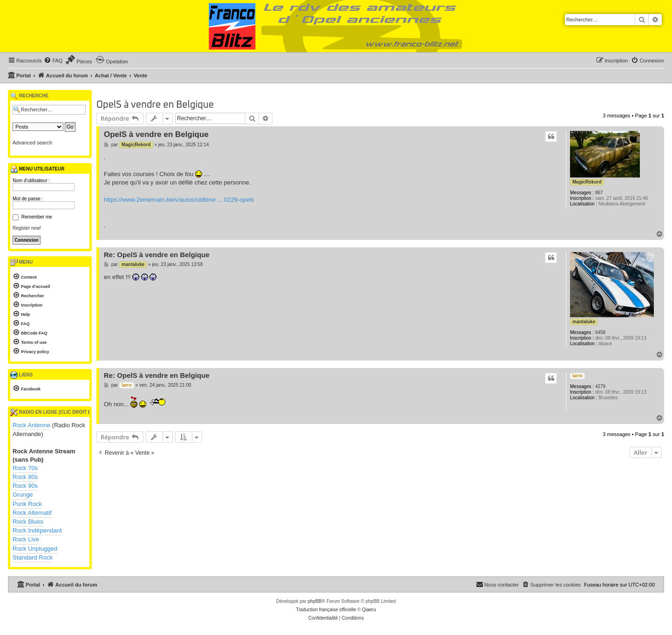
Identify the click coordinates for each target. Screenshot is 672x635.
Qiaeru (369, 610)
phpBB (315, 601)
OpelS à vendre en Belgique (155, 105)
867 (599, 193)
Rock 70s (25, 468)
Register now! (27, 228)
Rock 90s (25, 486)
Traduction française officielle (326, 610)
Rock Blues (28, 522)
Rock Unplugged (35, 549)
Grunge (23, 495)
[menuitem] (53, 61)
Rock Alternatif (32, 513)
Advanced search (32, 143)
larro (577, 376)
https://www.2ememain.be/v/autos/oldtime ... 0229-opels (179, 200)
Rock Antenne (31, 425)
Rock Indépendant (37, 530)
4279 (600, 386)
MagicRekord (587, 182)
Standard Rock (33, 557)
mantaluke (584, 322)
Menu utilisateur (37, 169)
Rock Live (26, 539)
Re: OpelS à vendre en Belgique (157, 255)
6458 (600, 332)
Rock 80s (25, 477)
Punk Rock (27, 504)
